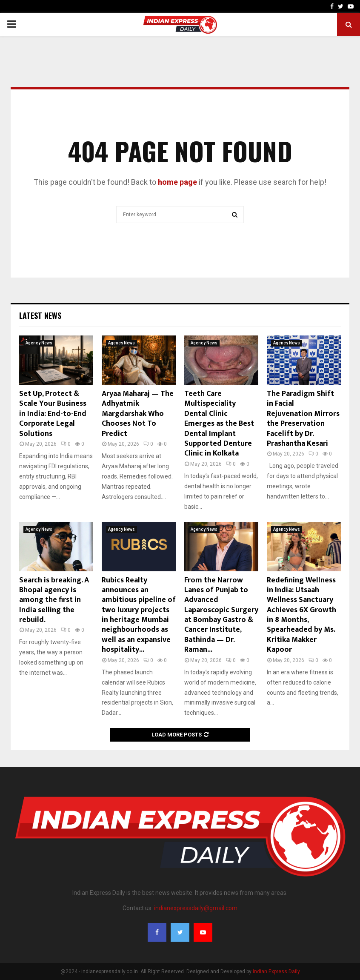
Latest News (40, 315)
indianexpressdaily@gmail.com (196, 908)
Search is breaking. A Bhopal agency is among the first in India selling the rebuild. (54, 600)
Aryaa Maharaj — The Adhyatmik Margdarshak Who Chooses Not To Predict (138, 414)
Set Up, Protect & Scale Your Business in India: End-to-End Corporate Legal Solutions (53, 414)
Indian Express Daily (276, 971)
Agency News (39, 343)
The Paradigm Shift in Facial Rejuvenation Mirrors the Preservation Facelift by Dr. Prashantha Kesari (303, 419)
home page (177, 182)
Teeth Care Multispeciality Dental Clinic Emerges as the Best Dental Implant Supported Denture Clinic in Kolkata (219, 424)
